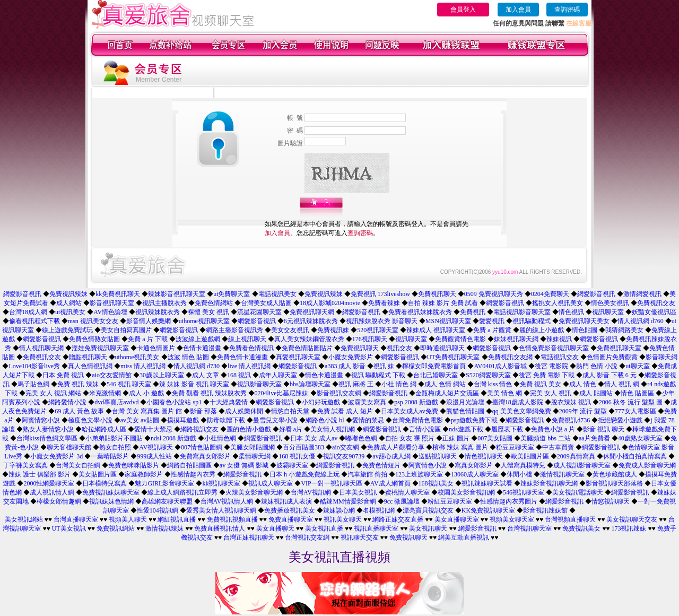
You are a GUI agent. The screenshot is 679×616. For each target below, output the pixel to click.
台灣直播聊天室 (76, 519)
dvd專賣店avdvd (116, 402)
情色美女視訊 (610, 303)
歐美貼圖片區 (530, 456)
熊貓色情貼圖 (465, 411)
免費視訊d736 (571, 420)
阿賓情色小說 (428, 465)
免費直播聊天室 (291, 519)
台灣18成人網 (28, 312)
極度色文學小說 (90, 420)
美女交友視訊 (290, 330)
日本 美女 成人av (314, 438)
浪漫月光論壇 (465, 402)
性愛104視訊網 (158, 510)
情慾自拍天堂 (290, 411)
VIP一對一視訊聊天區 (331, 483)
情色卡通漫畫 (324, 375)
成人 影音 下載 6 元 (610, 375)
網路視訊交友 (199, 429)
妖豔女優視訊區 (654, 312)
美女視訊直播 (324, 528)
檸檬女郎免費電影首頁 (434, 366)
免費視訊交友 (656, 303)
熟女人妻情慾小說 (48, 429)
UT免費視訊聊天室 (454, 357)
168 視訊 (239, 375)
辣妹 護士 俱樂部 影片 (40, 474)
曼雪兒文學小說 (275, 420)
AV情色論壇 (110, 312)
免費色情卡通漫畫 (242, 357)
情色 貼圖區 (637, 393)
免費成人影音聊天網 (647, 465)
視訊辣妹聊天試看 (487, 483)
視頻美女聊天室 (512, 519)
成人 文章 (206, 375)
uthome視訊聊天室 (204, 321)
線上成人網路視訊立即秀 (182, 492)
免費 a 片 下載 (147, 339)
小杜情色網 (220, 438)
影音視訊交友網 (339, 393)
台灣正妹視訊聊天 (249, 537)
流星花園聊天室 (259, 312)
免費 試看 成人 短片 (345, 411)
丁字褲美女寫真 (25, 465)
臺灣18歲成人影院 (518, 402)
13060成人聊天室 (475, 474)
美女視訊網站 (24, 519)
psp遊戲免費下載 (475, 420)
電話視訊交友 (560, 357)
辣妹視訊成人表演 (286, 501)
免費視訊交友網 (510, 357)
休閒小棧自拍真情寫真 (635, 456)
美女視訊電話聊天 (578, 492)
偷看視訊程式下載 (34, 321)
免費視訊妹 (333, 330)
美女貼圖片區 (98, 474)
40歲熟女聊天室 (640, 438)
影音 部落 (203, 411)
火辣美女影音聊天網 (254, 492)
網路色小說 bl (325, 420)
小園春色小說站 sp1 (174, 402)
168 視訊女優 (297, 456)
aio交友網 (346, 447)
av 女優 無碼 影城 (244, 465)
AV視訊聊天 (156, 447)
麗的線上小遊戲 (542, 330)
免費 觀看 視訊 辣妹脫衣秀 (209, 393)
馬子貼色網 (33, 384)
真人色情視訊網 (90, 366)
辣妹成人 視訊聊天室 (436, 330)
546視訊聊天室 (524, 492)
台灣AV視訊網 (311, 492)
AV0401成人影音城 (500, 366)
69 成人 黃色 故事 (79, 411)
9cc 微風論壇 (402, 501)
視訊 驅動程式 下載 (378, 375)
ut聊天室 (637, 366)
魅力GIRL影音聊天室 (164, 483)
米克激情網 (105, 393)
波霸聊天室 (292, 465)
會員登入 (463, 10)
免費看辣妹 (384, 303)
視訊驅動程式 (532, 321)
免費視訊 (473, 312)
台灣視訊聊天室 (529, 528)
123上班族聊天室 (419, 474)
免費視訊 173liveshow (380, 294)
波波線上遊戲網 (198, 339)
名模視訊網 (379, 510)
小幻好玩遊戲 (321, 402)
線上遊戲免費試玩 (67, 330)
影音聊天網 (661, 357)
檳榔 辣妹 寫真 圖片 (460, 447)
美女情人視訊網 (333, 429)
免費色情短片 (381, 465)
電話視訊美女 (277, 294)
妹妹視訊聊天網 (516, 339)
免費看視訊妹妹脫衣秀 (420, 312)
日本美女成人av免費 (409, 411)
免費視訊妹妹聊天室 (111, 492)
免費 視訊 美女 (541, 384)
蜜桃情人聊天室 (407, 492)
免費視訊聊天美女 (584, 321)
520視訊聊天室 (378, 330)
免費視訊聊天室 (619, 348)
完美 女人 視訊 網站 (53, 393)
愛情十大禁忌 (153, 429)
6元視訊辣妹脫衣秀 (311, 321)
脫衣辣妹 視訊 (571, 402)
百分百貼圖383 (303, 447)
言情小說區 (425, 429)
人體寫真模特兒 (523, 465)
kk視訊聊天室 (221, 483)
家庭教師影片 (144, 474)
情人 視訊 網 (622, 384)
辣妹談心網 (339, 510)
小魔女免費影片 (351, 357)
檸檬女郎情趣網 (59, 501)
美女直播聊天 (275, 528)
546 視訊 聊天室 (129, 384)
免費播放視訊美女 (290, 510)
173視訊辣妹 (629, 528)
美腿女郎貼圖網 (253, 447)
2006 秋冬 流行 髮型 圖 (631, 402)
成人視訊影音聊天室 (582, 465)
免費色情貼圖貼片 (307, 348)
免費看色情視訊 (251, 348)
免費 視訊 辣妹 (78, 384)
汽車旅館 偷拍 (367, 474)
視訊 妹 (384, 366)
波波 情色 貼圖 (188, 357)
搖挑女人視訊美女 (558, 303)
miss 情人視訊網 (143, 366)
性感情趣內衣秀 (193, 474)
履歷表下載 (507, 429)
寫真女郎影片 (474, 465)
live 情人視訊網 (249, 366)
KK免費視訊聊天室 (488, 510)
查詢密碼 (567, 10)
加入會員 (518, 10)
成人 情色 (583, 384)
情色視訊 (571, 312)
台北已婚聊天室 (436, 375)
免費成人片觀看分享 (396, 447)
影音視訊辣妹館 (545, 510)
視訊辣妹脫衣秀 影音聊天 (382, 321)
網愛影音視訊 (22, 294)
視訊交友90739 (344, 456)
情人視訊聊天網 (41, 348)
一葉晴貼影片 (110, 456)
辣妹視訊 (559, 339)
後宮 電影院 (551, 366)
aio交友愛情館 (112, 375)
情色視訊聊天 (484, 456)
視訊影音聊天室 (259, 384)
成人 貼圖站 (596, 393)
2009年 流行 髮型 (583, 411)
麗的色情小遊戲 (249, 429)
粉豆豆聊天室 (515, 447)
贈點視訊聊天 (88, 357)
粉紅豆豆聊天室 (450, 501)
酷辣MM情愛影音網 (348, 501)
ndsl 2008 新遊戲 (173, 438)
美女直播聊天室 (457, 519)
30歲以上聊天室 (162, 375)
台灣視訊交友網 (307, 537)
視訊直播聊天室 (376, 528)
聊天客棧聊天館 (69, 447)
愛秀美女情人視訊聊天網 (221, 510)
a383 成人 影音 (345, 366)
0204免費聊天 (550, 294)
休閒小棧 (519, 474)
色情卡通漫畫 (202, 348)
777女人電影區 (636, 411)
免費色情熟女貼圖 (94, 339)
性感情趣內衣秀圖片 (509, 501)
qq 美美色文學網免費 (522, 411)
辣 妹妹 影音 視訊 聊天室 (194, 384)
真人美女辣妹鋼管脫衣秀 (309, 339)
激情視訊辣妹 (164, 528)
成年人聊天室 (278, 375)
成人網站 (69, 303)
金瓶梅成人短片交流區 (447, 393)
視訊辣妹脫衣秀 (158, 312)
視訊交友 (399, 348)
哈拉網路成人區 (104, 429)
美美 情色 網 (504, 393)
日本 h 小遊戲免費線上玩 (304, 474)
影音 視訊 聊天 (604, 429)
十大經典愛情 (229, 402)
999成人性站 (154, 456)
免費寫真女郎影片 (205, 456)
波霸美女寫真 (367, 402)
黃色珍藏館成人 (615, 474)
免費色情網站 (214, 303)
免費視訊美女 (581, 528)
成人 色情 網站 (445, 384)
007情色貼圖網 (202, 447)
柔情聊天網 (255, 456)
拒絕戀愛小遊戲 (620, 420)
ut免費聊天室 (232, 294)
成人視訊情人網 (52, 492)
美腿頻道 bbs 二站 (546, 438)
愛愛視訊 (492, 321)
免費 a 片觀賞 (492, 330)
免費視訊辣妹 (68, 294)
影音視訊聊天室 (112, 303)
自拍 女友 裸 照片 (410, 438)
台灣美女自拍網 (78, 465)
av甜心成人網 (391, 456)
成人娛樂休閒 (244, 411)
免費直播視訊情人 (220, 528)
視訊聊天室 (608, 312)
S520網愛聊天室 (488, 375)
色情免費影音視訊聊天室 (554, 348)
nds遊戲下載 (466, 429)
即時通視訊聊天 (442, 348)
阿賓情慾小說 (41, 420)
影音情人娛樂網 (149, 321)
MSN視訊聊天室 (448, 321)
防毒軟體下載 (226, 420)
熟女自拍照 (115, 447)
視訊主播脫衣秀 (164, 303)
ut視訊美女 (70, 312)
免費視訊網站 (116, 528)
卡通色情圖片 (156, 348)
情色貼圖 (585, 330)
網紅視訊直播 (177, 519)
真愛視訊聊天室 (298, 357)
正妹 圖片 (456, 438)
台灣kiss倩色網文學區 (47, 438)
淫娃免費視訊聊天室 (100, 348)
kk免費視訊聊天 (118, 294)
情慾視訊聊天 (611, 501)
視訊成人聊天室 (271, 483)
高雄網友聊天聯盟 (167, 501)
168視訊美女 (436, 483)
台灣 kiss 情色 (493, 384)
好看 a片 (291, 429)
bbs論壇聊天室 (310, 384)
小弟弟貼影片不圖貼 (114, 438)
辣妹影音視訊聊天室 (177, 294)
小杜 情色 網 (399, 384)
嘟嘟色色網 (361, 438)
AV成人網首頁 (390, 483)
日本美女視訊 (358, 492)
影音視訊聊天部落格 (614, 483)
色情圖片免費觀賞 (612, 357)
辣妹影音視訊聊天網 (549, 483)
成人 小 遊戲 (146, 393)
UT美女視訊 (69, 528)
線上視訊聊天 (247, 339)
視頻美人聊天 (128, 519)
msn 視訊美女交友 (93, 321)
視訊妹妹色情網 (111, 501)
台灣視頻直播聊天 (570, 519)
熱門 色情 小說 (597, 366)
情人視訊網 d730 (197, 366)
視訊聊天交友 (360, 537)
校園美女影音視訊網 (466, 492)
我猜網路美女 (624, 330)
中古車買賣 (558, 447)
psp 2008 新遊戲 (416, 402)
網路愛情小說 (67, 402)
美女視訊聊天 (428, 528)
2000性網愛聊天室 (49, 483)
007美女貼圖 (495, 438)
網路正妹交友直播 (398, 519)
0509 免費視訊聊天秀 (494, 294)
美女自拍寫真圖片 (126, 330)
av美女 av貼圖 (140, 420)
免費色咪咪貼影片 (134, 465)
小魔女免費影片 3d (56, 456)
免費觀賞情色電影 (460, 339)
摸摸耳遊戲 (183, 420)
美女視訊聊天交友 (632, 519)
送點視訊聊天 (438, 456)
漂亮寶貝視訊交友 (428, 510)
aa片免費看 (594, 438)
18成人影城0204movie (330, 303)
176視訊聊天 (370, 339)
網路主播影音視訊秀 (234, 330)
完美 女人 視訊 (551, 393)
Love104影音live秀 (34, 366)
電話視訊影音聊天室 (522, 312)
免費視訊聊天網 (312, 312)
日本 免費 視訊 (63, 375)
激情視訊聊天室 (562, 474)
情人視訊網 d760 (641, 321)
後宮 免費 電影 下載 (547, 375)
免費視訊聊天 (437, 294)
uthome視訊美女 (137, 357)
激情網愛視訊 (642, 294)
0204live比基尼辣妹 (282, 393)
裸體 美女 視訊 (208, 312)
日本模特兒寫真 (105, 483)
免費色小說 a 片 (553, 429)
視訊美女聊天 (343, 519)
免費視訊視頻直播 (232, 519)
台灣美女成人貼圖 (266, 303)
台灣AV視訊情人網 (227, 501)
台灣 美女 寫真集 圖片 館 (147, 411)
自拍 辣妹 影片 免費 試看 (443, 303)
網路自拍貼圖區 (189, 465)
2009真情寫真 (576, 456)
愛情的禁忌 (368, 420)
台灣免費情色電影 (417, 420)
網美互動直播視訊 (464, 537)
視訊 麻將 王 (356, 384)
